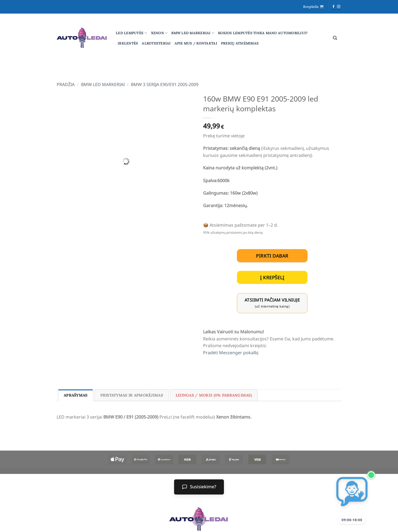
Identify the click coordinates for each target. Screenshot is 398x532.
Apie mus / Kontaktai (196, 43)
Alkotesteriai (156, 43)
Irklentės (128, 43)
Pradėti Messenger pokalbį (231, 353)
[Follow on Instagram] (339, 7)
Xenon (159, 33)
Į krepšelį (272, 278)
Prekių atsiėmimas (240, 43)
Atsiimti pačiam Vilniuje (272, 303)
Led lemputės (131, 33)
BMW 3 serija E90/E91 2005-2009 (165, 84)
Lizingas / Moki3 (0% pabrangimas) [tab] (214, 395)
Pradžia (66, 84)
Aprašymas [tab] (76, 395)
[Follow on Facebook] (333, 7)
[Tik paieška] (335, 38)
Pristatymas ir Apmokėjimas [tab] (132, 395)
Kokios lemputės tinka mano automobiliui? (263, 33)
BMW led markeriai (193, 33)
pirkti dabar (272, 256)
